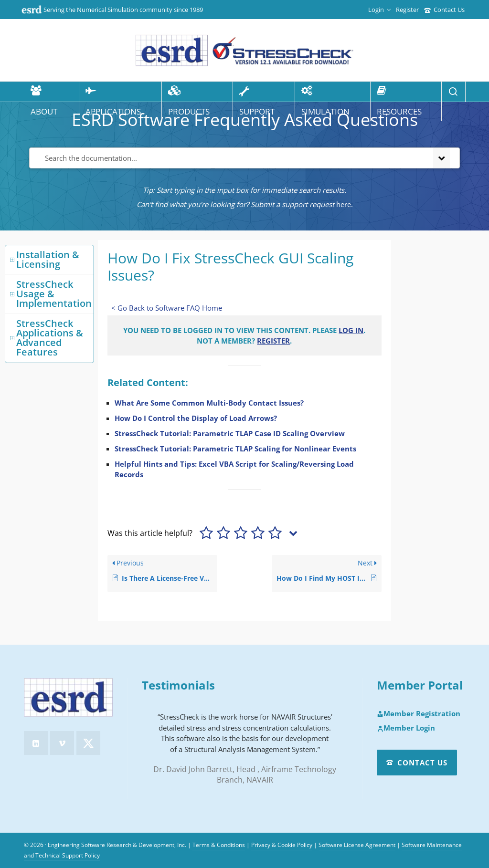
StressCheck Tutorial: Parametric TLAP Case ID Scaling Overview (230, 433)
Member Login (406, 728)
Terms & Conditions (219, 845)
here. (345, 204)
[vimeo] (62, 743)
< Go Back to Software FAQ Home (167, 308)
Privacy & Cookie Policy (282, 845)
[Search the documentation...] (229, 158)
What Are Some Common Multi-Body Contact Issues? (209, 403)
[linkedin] (36, 743)
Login (379, 10)
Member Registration (419, 714)
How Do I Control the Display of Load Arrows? (196, 418)
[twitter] (88, 743)
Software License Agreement (357, 845)
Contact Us (444, 10)
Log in (351, 330)
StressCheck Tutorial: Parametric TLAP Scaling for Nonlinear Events (235, 449)
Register (407, 10)
